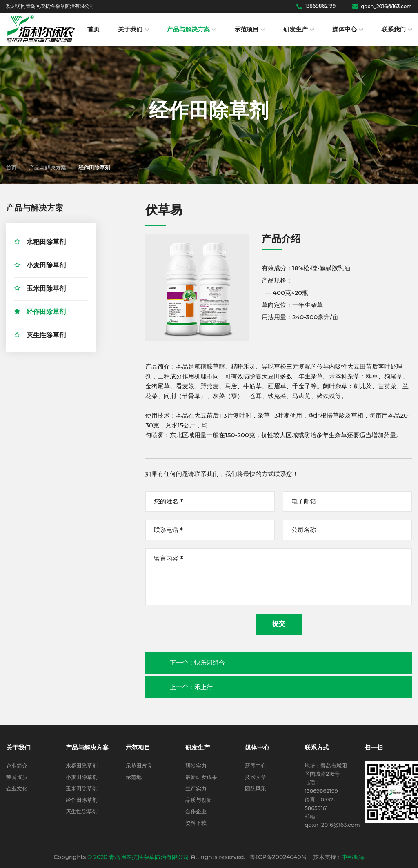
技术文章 (256, 777)
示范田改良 (139, 766)
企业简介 (17, 766)
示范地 (134, 777)
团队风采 (256, 788)
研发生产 (296, 29)
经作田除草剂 (46, 313)
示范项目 (247, 29)
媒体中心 (345, 29)
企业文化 (17, 788)
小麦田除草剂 (46, 266)
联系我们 (394, 29)
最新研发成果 (201, 777)
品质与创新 (199, 800)
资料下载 (196, 823)
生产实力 (196, 788)
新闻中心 (256, 766)
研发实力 (196, 766)
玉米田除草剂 (46, 290)
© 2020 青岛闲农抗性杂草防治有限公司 (138, 857)
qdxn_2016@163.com (382, 6)
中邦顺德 (353, 857)
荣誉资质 (17, 777)
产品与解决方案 (188, 29)
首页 (93, 29)
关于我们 (130, 29)
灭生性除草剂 (46, 336)
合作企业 (196, 811)
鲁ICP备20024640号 (278, 857)
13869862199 (316, 6)
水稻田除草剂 (46, 243)
